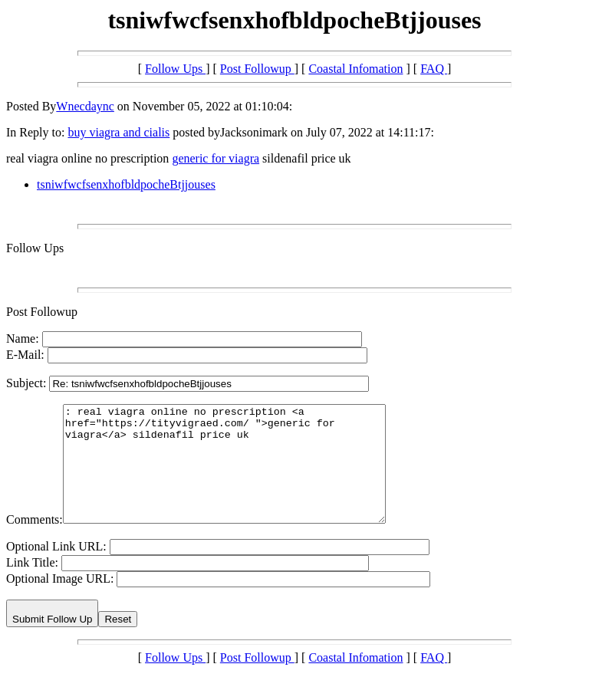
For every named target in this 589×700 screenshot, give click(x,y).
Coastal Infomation (355, 69)
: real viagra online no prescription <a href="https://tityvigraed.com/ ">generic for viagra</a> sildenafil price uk (243, 475)
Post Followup (257, 69)
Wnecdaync (85, 106)
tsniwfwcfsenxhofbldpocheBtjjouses (126, 184)
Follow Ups (175, 69)
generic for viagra (216, 158)
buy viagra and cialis (118, 132)
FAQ (434, 69)
